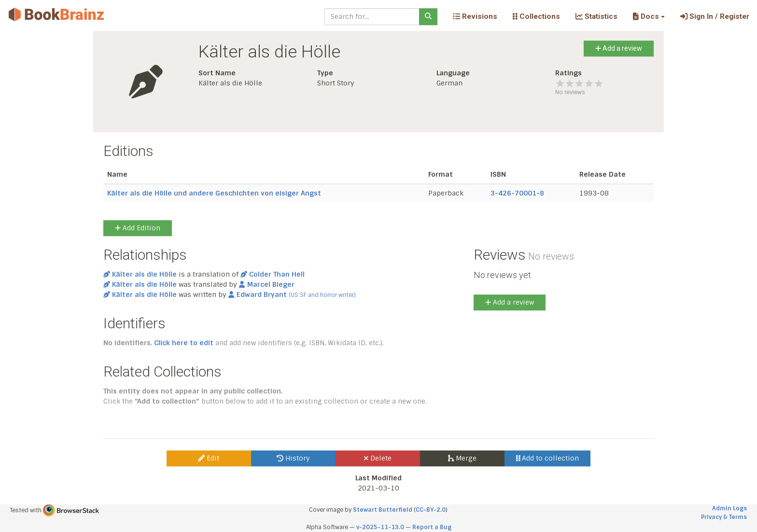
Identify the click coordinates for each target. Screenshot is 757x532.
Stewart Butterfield (383, 510)
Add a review (619, 48)
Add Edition (138, 228)
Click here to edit (184, 343)
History (293, 458)
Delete (378, 458)
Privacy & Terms (724, 517)
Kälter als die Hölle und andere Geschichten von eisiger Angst (214, 193)
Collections (536, 16)
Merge (462, 458)
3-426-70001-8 (517, 193)
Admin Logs (729, 508)
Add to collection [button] (548, 458)
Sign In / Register (715, 16)
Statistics (596, 16)
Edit (209, 458)
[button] (649, 16)
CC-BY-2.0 (431, 510)
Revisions (475, 16)
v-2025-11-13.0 (380, 527)
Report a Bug (432, 527)
